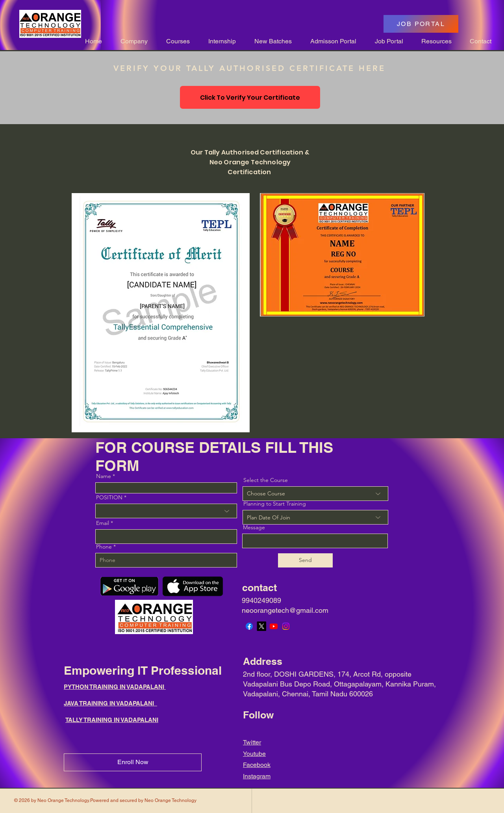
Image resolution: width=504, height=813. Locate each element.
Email (103, 523)
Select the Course (266, 480)
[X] (261, 626)
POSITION (109, 497)
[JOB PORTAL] (421, 24)
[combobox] (315, 517)
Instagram (257, 776)
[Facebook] (249, 626)
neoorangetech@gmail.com (285, 610)
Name (104, 476)
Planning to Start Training (275, 504)
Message (254, 527)
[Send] (305, 560)
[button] (131, 41)
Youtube (254, 754)
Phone (104, 547)
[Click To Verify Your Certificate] (250, 97)
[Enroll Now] (133, 762)
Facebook (257, 765)
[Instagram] (286, 626)
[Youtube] (274, 626)
